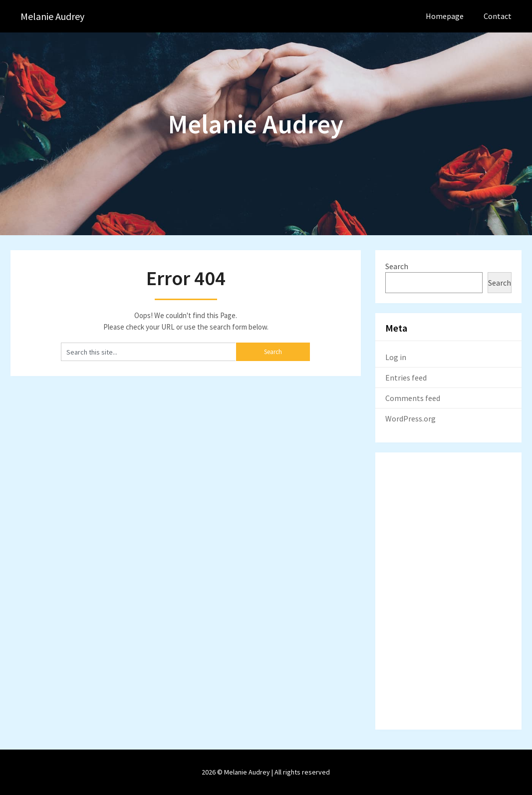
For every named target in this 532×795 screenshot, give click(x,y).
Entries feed (406, 378)
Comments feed (413, 398)
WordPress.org (410, 418)
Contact (498, 16)
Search (397, 266)
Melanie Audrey (52, 16)
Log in (396, 357)
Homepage (445, 16)
